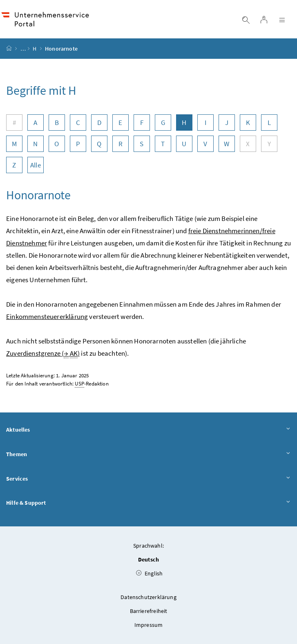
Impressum (149, 625)
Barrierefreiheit (149, 611)
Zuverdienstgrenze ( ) (43, 353)
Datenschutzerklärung (148, 597)
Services (148, 479)
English (150, 573)
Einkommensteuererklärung (47, 316)
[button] (268, 604)
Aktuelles (148, 430)
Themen (148, 455)
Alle (36, 165)
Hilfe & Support (148, 503)
